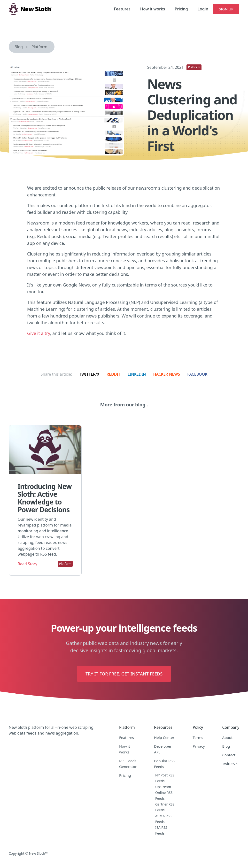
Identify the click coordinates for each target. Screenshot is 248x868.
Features (122, 9)
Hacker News (167, 374)
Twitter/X (89, 374)
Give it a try (39, 333)
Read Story (27, 564)
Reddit (113, 374)
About (228, 737)
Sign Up (226, 9)
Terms (198, 737)
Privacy (199, 746)
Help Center (164, 737)
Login (203, 9)
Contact (229, 755)
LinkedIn (137, 374)
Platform (39, 47)
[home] (30, 9)
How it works (153, 9)
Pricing (181, 9)
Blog (19, 47)
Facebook (197, 374)
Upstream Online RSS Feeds (164, 793)
